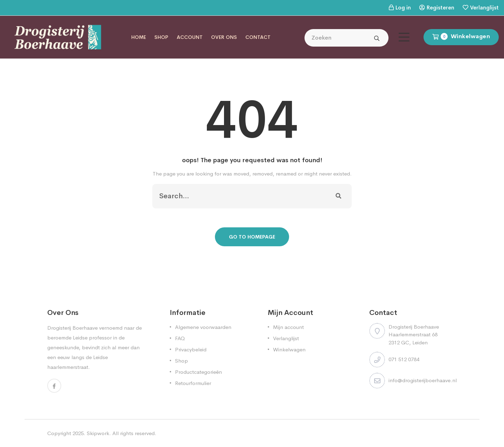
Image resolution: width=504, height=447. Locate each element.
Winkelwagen (289, 349)
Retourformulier (193, 383)
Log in (403, 8)
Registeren (440, 8)
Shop (161, 37)
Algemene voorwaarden (203, 327)
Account (190, 37)
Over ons (224, 37)
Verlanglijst (484, 8)
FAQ (180, 338)
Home (139, 37)
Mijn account (288, 327)
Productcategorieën (198, 372)
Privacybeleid (191, 349)
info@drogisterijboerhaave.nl (423, 380)
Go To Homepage (252, 237)
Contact (258, 37)
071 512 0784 (404, 359)
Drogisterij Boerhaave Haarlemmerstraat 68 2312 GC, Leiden (414, 335)
